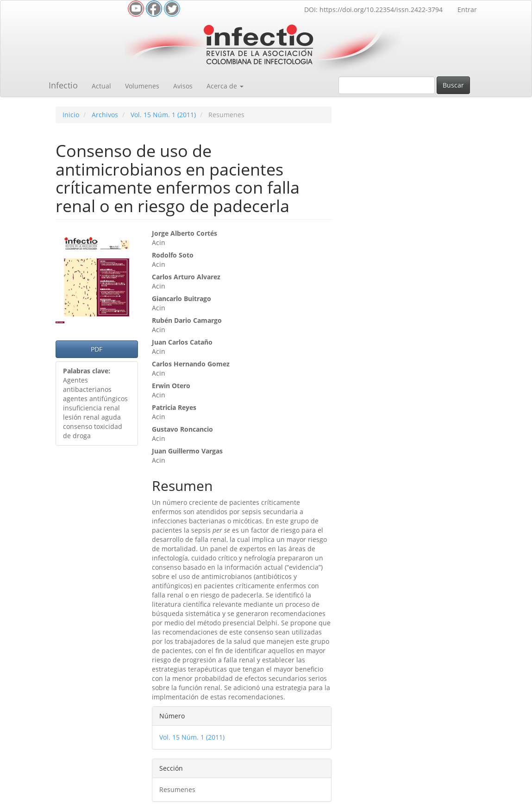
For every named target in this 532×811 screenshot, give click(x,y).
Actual (101, 86)
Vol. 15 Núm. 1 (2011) (163, 115)
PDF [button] (97, 349)
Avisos (183, 86)
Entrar (467, 9)
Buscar (453, 85)
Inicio (71, 115)
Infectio (63, 85)
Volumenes (142, 86)
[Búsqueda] (387, 85)
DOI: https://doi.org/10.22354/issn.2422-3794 (373, 9)
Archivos (105, 115)
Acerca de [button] (225, 86)
